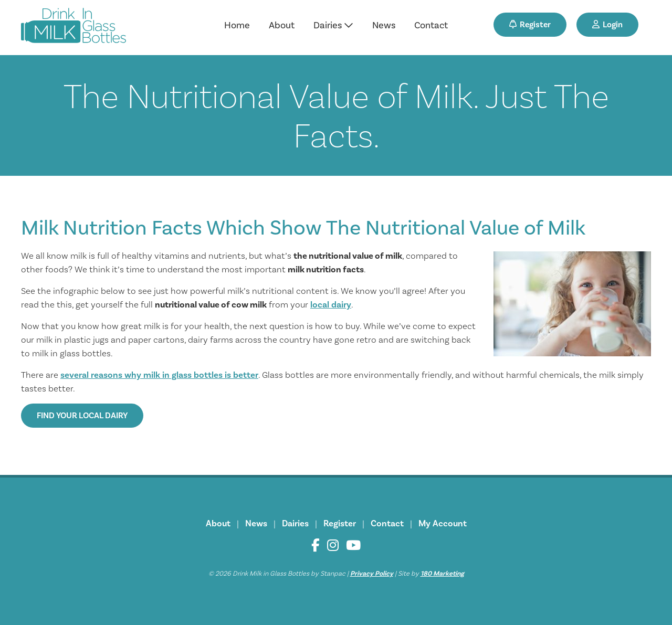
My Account (443, 524)
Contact (431, 25)
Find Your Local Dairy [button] (82, 416)
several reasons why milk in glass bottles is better (159, 375)
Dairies (333, 25)
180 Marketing (442, 574)
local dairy (331, 305)
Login (607, 25)
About (282, 25)
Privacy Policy (372, 574)
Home (237, 25)
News (384, 25)
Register (530, 25)
